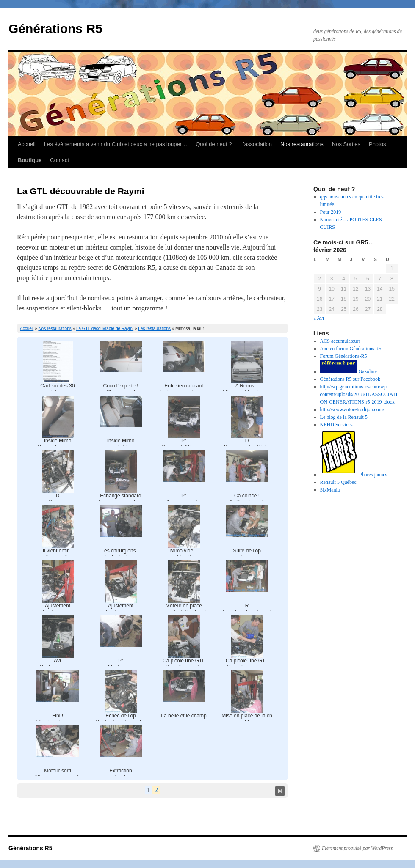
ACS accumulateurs (340, 341)
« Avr (319, 318)
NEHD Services (336, 425)
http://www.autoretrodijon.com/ (352, 409)
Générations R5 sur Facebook (350, 379)
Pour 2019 (331, 212)
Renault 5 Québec (338, 482)
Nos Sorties (346, 144)
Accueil (27, 144)
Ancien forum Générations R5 (351, 349)
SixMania (330, 490)
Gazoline (349, 371)
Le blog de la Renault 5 (344, 417)
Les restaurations (154, 328)
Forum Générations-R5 (344, 356)
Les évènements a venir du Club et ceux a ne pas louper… (116, 144)
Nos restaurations (302, 144)
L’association (256, 144)
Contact (59, 160)
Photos (377, 144)
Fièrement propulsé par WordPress (357, 848)
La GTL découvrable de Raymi (105, 328)
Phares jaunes (354, 475)
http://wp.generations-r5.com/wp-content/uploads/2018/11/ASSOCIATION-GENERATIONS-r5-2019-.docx (359, 394)
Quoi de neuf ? (214, 144)
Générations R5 (55, 29)
